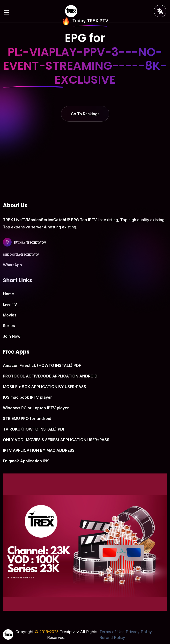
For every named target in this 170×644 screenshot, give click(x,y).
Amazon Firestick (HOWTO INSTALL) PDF (42, 365)
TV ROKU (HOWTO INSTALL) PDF (34, 429)
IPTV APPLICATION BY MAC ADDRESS (39, 450)
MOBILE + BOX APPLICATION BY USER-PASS (44, 387)
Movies (10, 315)
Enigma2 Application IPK (26, 461)
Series (9, 326)
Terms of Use (112, 632)
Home (8, 294)
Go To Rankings (85, 114)
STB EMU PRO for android (27, 418)
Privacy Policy (139, 632)
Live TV (10, 304)
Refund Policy (112, 637)
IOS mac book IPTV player (27, 397)
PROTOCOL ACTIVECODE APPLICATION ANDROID (50, 376)
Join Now (12, 336)
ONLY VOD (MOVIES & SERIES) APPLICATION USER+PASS (56, 440)
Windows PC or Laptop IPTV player (36, 408)
